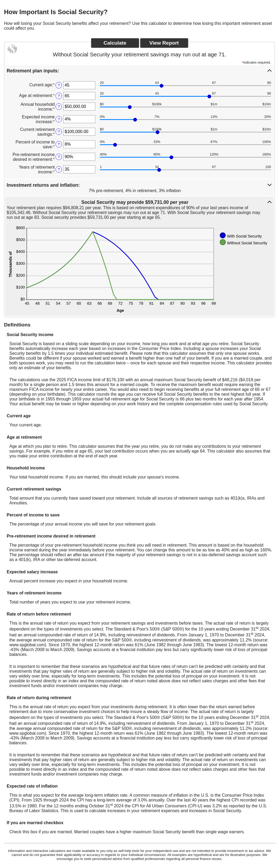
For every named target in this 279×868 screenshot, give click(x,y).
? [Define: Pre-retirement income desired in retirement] (59, 157)
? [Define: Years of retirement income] (59, 169)
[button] (140, 71)
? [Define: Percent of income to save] (59, 144)
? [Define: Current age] (59, 85)
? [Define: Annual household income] (59, 107)
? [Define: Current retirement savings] (59, 132)
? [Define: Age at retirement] (59, 96)
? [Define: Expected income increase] (59, 119)
